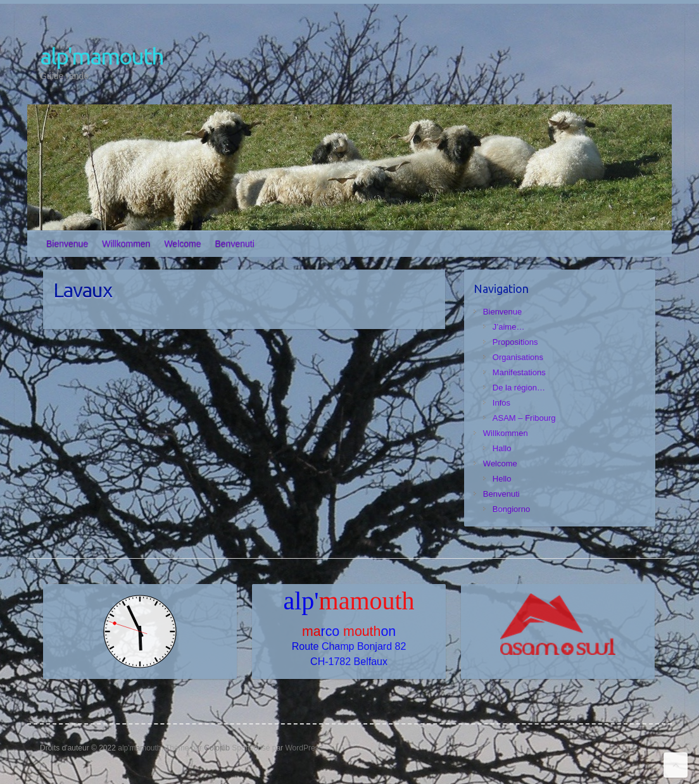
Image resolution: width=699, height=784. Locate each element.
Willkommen (126, 244)
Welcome (182, 244)
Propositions (515, 342)
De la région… (519, 388)
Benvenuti (235, 244)
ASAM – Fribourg (524, 418)
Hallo (502, 448)
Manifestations (519, 372)
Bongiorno (511, 509)
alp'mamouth (102, 56)
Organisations (518, 357)
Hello (502, 479)
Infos (501, 403)
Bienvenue (67, 244)
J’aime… (509, 327)
